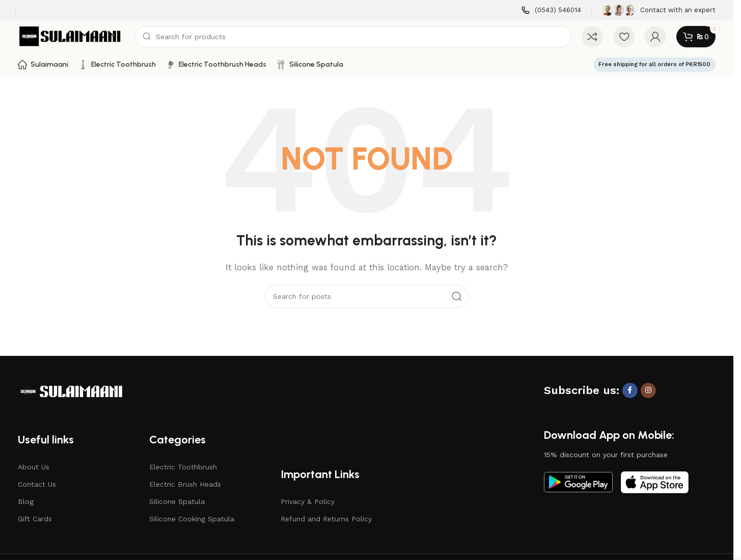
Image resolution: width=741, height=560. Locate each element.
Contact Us (37, 484)
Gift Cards (35, 519)
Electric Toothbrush (183, 467)
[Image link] (71, 391)
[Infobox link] (551, 10)
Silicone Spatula (177, 501)
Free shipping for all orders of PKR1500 (654, 64)
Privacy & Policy (308, 501)
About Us (34, 467)
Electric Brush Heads (185, 484)
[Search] (353, 37)
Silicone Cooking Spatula (192, 519)
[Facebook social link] (630, 390)
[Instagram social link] (648, 390)
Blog (26, 501)
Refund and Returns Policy (326, 519)
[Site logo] (71, 36)
